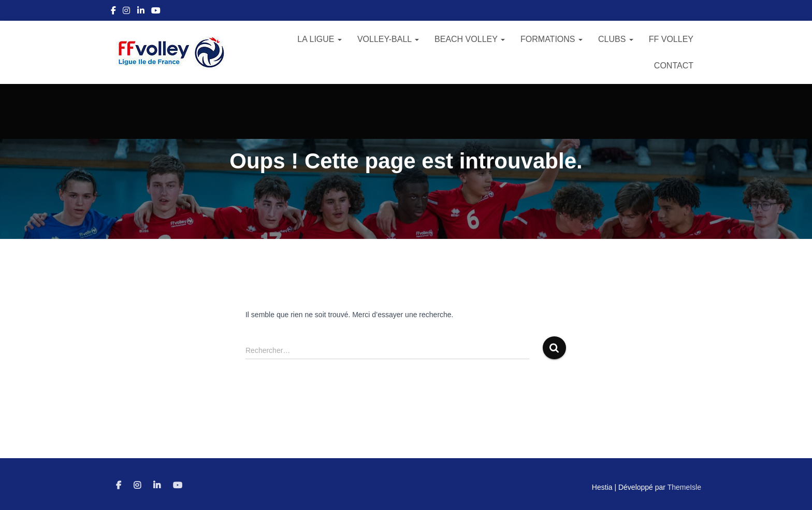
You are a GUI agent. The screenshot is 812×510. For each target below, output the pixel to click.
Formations (552, 39)
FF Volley (671, 39)
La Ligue (320, 39)
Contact (674, 66)
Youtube (156, 12)
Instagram (126, 12)
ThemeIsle (684, 487)
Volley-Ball (388, 39)
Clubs (616, 39)
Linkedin (141, 12)
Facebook (113, 12)
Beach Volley (470, 39)
